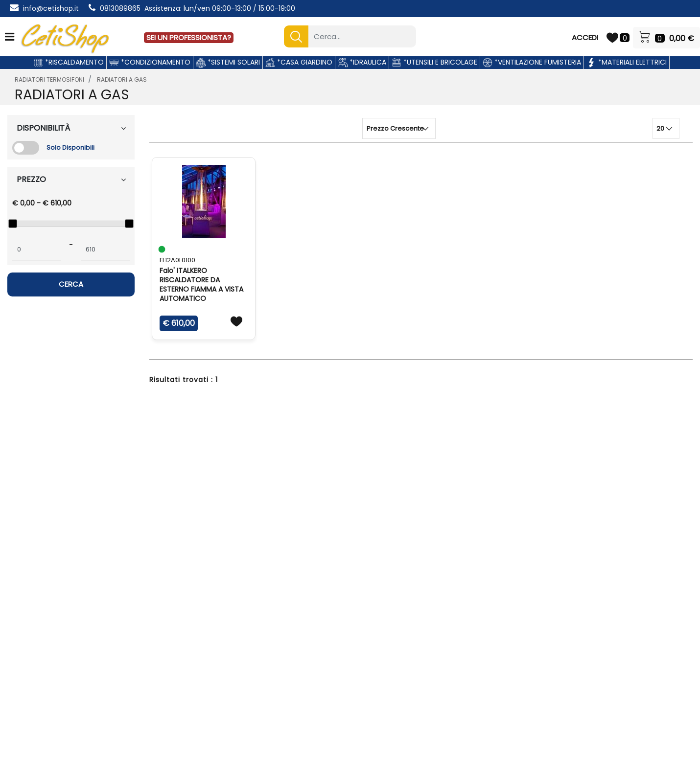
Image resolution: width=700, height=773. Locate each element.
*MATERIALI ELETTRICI (627, 62)
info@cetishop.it (51, 8)
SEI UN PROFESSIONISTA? (189, 37)
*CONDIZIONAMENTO (150, 62)
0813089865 (120, 8)
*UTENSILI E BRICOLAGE (434, 62)
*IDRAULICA (362, 62)
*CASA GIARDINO (299, 62)
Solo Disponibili (70, 148)
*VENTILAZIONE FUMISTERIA (532, 62)
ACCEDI (585, 37)
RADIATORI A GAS (122, 80)
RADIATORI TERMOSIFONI (49, 80)
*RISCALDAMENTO (69, 62)
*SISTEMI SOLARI (228, 62)
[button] (296, 36)
